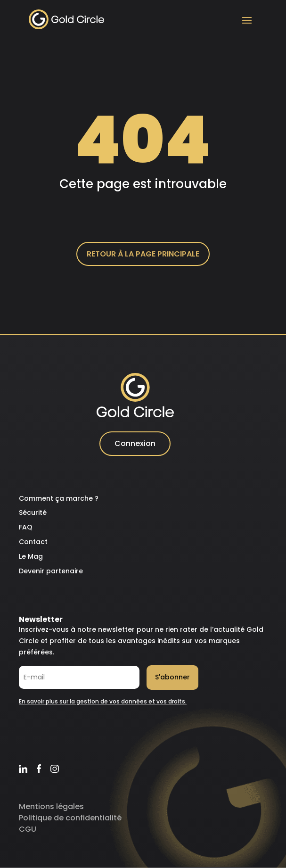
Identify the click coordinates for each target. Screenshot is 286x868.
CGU (28, 829)
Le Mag (31, 556)
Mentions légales (51, 806)
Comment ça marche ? (59, 498)
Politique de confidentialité (70, 818)
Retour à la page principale (143, 254)
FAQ (26, 527)
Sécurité (33, 513)
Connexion (135, 443)
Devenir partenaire (51, 571)
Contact (33, 542)
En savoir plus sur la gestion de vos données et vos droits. (103, 701)
